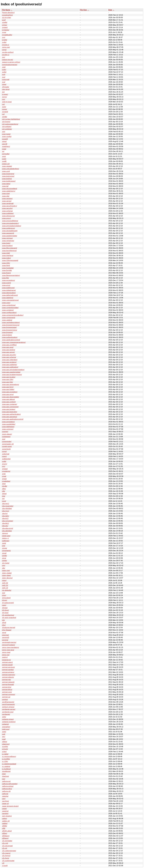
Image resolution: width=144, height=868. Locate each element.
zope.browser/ (7, 332)
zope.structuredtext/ (10, 189)
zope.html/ (6, 266)
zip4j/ (4, 543)
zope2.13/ (6, 164)
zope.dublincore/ (8, 288)
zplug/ (4, 141)
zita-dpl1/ (6, 516)
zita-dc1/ (5, 518)
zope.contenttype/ (9, 305)
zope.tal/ (5, 186)
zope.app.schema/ (9, 357)
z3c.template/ (7, 841)
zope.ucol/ (6, 171)
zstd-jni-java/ (7, 102)
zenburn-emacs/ (8, 707)
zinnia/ (5, 548)
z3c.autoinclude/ (8, 861)
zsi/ (3, 114)
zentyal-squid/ (7, 665)
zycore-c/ (6, 45)
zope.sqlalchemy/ (9, 191)
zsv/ (4, 99)
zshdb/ (5, 117)
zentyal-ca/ (6, 697)
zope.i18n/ (6, 263)
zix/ (3, 499)
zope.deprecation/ (9, 293)
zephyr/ (5, 657)
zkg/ (4, 496)
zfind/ (4, 623)
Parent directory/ (8, 13)
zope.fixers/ (6, 273)
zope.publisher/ (8, 213)
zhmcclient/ (6, 598)
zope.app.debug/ (8, 399)
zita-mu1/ (6, 511)
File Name (6, 10)
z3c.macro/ (6, 853)
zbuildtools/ (6, 771)
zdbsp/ (5, 742)
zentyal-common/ (9, 694)
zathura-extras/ (8, 786)
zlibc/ (4, 489)
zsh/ (4, 132)
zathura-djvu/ (7, 789)
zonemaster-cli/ (8, 444)
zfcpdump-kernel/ (9, 628)
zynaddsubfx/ (7, 35)
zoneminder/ (7, 442)
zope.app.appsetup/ (10, 417)
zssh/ (4, 107)
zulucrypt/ (6, 80)
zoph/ (4, 159)
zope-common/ (8, 429)
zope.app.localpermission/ (12, 375)
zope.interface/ (8, 256)
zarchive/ (5, 801)
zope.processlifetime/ (10, 221)
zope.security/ (7, 208)
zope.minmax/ (7, 238)
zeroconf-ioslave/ (9, 645)
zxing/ (4, 50)
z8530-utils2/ (7, 831)
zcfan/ (4, 752)
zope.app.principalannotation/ (13, 370)
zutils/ (4, 72)
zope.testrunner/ (8, 176)
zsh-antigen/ (7, 127)
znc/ (4, 466)
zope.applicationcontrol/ (11, 340)
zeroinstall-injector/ (9, 642)
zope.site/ (6, 196)
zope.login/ (6, 243)
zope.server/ (7, 201)
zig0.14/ (5, 588)
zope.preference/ (8, 228)
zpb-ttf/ (5, 144)
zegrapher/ (6, 727)
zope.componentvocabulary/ (13, 315)
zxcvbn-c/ (6, 55)
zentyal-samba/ (8, 670)
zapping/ (5, 811)
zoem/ (4, 456)
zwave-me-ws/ (8, 60)
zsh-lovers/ (6, 122)
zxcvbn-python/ (8, 52)
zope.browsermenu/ (10, 330)
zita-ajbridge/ (7, 531)
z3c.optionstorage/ (9, 851)
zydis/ (4, 42)
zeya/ (4, 633)
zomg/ (4, 451)
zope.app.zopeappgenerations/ (14, 342)
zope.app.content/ (9, 402)
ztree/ (4, 84)
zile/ (4, 568)
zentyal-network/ (8, 682)
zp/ (3, 151)
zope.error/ (6, 285)
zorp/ (4, 156)
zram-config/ (7, 137)
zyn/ (4, 37)
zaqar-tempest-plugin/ (10, 806)
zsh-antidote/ (7, 129)
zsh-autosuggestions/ (10, 124)
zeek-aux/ (6, 729)
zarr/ (4, 799)
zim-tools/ (6, 563)
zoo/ (4, 439)
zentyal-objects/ (8, 677)
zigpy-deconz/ (7, 578)
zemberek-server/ (9, 709)
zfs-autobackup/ (8, 615)
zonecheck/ (6, 449)
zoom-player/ (7, 434)
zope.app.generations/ (11, 385)
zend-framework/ (8, 704)
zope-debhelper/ (8, 427)
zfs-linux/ (5, 610)
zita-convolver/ (8, 521)
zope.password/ (8, 233)
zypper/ (5, 27)
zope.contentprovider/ (10, 308)
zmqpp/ (5, 469)
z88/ (4, 828)
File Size (83, 10)
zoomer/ (5, 432)
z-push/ (5, 866)
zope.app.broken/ (9, 409)
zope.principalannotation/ (12, 226)
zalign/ (5, 819)
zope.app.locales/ (9, 377)
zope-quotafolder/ (9, 424)
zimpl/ (4, 553)
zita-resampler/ (8, 506)
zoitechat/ (6, 454)
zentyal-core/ (7, 692)
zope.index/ (6, 258)
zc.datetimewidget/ (9, 764)
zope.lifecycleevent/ (10, 248)
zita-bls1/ (5, 523)
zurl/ (4, 74)
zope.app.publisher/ (10, 365)
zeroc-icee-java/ (8, 650)
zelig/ (4, 717)
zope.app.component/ (10, 407)
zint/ (4, 546)
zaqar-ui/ (5, 804)
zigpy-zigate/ (7, 573)
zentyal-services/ (8, 667)
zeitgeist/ (5, 724)
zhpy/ (4, 595)
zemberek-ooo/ (8, 712)
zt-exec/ (5, 94)
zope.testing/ (7, 179)
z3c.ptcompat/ (7, 846)
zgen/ (4, 605)
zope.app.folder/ (8, 389)
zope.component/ (9, 318)
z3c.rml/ (5, 843)
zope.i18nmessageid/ (10, 260)
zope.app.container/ (10, 404)
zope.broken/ (7, 335)
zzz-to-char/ (7, 17)
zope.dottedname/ (9, 290)
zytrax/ (5, 25)
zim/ (4, 565)
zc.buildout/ (6, 769)
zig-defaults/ (7, 590)
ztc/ (3, 92)
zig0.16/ (5, 583)
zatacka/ (5, 796)
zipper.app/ (6, 536)
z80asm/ (5, 838)
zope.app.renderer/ (9, 362)
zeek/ (4, 732)
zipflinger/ (6, 541)
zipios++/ (5, 538)
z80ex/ (5, 833)
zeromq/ (5, 640)
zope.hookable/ (8, 268)
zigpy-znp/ (6, 571)
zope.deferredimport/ (10, 295)
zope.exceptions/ (8, 280)
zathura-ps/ (6, 781)
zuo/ (4, 77)
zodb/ (4, 461)
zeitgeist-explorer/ (9, 722)
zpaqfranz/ (6, 146)
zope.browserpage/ (9, 327)
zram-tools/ (6, 134)
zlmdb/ (5, 486)
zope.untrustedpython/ (11, 169)
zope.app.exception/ (10, 392)
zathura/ (5, 794)
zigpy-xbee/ (6, 575)
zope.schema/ (7, 211)
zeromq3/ (6, 637)
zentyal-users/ (7, 662)
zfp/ (3, 620)
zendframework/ (8, 702)
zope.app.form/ (8, 387)
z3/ (3, 863)
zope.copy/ (6, 303)
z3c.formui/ (6, 856)
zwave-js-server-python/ (11, 62)
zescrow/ (5, 635)
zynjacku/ (6, 30)
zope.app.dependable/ (11, 397)
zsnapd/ (5, 112)
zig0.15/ (5, 585)
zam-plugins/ (7, 816)
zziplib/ (5, 22)
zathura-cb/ (6, 791)
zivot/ (4, 501)
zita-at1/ (5, 526)
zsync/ (4, 97)
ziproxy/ (5, 533)
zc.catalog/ (6, 766)
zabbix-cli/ (6, 821)
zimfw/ (4, 561)
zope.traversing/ (8, 174)
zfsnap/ (5, 608)
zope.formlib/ (7, 270)
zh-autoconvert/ (8, 603)
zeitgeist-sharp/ (8, 719)
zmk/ (4, 474)
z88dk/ (5, 826)
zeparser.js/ (6, 660)
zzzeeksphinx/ (7, 15)
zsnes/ (5, 109)
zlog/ (4, 484)
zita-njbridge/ (7, 508)
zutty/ (4, 70)
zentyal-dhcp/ (7, 690)
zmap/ (4, 479)
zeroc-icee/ (6, 652)
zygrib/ (5, 40)
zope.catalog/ (7, 320)
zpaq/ (4, 149)
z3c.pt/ (5, 848)
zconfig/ (5, 747)
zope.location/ (7, 246)
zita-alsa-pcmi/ (8, 528)
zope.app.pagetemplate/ (11, 372)
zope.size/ (6, 194)
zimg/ (4, 558)
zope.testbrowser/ (9, 181)
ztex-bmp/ (6, 89)
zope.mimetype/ (8, 241)
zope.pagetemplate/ (10, 236)
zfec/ (4, 625)
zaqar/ (4, 809)
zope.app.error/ (8, 394)
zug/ (4, 82)
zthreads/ (6, 87)
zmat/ (4, 476)
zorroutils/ (6, 154)
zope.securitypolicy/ (10, 206)
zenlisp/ (5, 700)
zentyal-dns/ (7, 687)
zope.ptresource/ (8, 216)
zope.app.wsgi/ (8, 347)
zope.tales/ (6, 184)
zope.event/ (6, 283)
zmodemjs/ (6, 471)
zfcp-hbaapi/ (7, 630)
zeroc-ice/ (6, 655)
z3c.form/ (6, 858)
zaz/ (4, 779)
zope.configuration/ (9, 313)
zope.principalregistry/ (10, 223)
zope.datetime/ (8, 298)
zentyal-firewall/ (8, 685)
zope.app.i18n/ (8, 380)
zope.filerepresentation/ (11, 275)
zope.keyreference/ (9, 251)
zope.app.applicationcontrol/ (13, 419)
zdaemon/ (6, 744)
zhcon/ (5, 600)
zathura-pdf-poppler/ (10, 784)
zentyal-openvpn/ (9, 675)
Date (110, 10)
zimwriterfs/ (6, 551)
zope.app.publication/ (10, 367)
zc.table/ (5, 754)
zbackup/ (5, 776)
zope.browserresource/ (11, 325)
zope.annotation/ (8, 422)
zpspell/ (5, 139)
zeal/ (4, 739)
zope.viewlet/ (7, 166)
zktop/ (4, 494)
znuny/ (5, 464)
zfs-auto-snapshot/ (9, 618)
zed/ (4, 734)
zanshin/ (5, 814)
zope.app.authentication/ (11, 414)
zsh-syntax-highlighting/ (11, 119)
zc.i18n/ (5, 761)
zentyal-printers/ (8, 672)
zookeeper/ (6, 437)
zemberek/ (6, 714)
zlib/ (4, 491)
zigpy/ (4, 580)
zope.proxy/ (6, 218)
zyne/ (4, 32)
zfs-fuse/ (5, 613)
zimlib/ (4, 556)
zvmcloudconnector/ (10, 65)
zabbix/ (5, 823)
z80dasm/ (6, 836)
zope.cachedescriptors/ (11, 323)
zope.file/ (5, 278)
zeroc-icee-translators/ (11, 647)
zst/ (3, 104)
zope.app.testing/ (9, 350)
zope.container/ (8, 310)
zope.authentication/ (10, 337)
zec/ (4, 737)
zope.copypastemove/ (10, 300)
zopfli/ (4, 161)
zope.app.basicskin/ (10, 412)
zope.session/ (7, 199)
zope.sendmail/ (8, 203)
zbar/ (4, 774)
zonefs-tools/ (7, 446)
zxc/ (4, 57)
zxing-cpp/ (6, 47)
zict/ (4, 593)
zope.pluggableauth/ (10, 231)
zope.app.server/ (8, 352)
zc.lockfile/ (6, 759)
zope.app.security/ (9, 355)
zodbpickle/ (6, 459)
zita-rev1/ (6, 504)
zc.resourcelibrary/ (9, 757)
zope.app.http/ (7, 382)
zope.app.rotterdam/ (10, 360)
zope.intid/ (6, 253)
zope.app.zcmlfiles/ (9, 345)
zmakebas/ (6, 481)
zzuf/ (4, 20)
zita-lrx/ (5, 514)
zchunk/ (5, 749)
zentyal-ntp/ (6, 680)
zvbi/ (4, 67)
